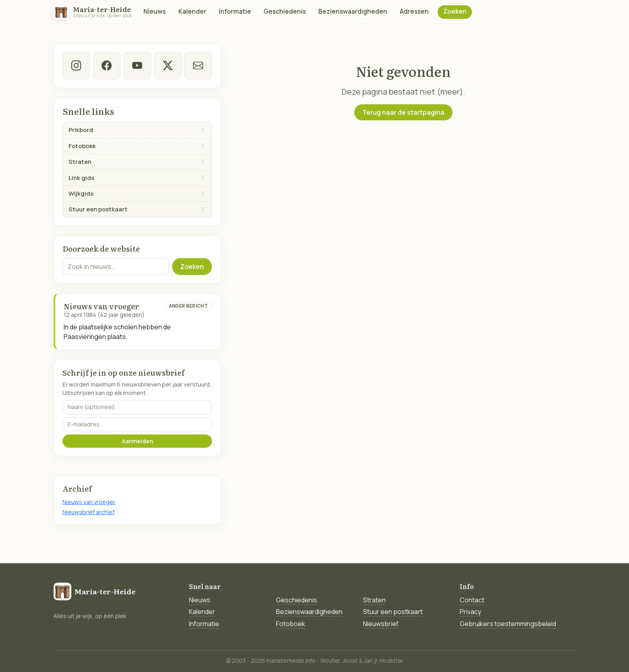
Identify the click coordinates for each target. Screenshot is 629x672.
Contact (472, 600)
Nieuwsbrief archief (88, 512)
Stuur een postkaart (393, 612)
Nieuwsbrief (381, 624)
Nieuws (155, 11)
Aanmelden (137, 441)
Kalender (192, 11)
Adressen (414, 11)
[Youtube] (137, 66)
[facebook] (107, 66)
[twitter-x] (168, 66)
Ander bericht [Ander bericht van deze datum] (189, 306)
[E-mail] (198, 66)
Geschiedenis (285, 11)
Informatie (235, 11)
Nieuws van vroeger (89, 502)
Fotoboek (291, 624)
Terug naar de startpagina (403, 112)
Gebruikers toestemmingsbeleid (508, 624)
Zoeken (455, 11)
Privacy (470, 612)
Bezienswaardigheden (353, 11)
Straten (374, 600)
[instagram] (76, 66)
